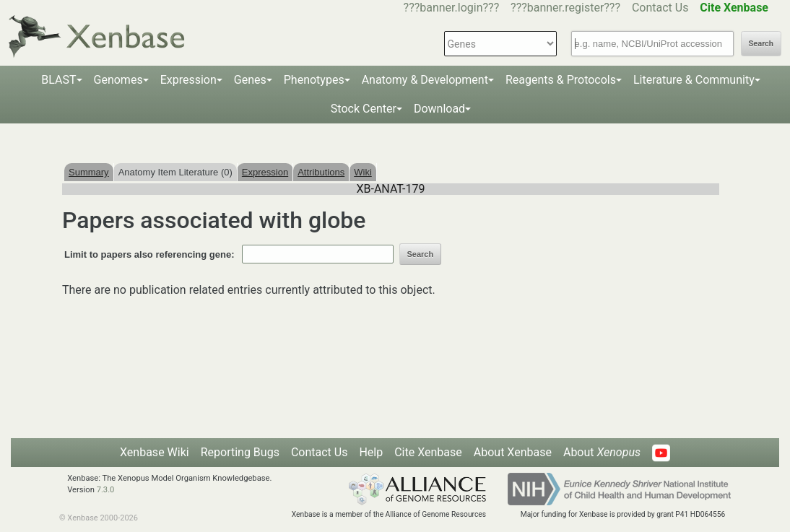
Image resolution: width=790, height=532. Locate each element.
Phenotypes (314, 80)
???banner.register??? (565, 8)
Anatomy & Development (425, 80)
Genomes (118, 80)
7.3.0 (106, 490)
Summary (89, 172)
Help (371, 452)
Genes (250, 80)
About (602, 452)
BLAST (58, 80)
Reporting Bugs (240, 452)
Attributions (321, 172)
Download (439, 109)
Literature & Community (694, 80)
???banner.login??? (452, 8)
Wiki (363, 172)
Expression (188, 80)
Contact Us (660, 8)
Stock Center (364, 109)
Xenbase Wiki (155, 452)
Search (761, 44)
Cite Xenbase (428, 452)
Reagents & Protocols (561, 80)
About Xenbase (513, 452)
